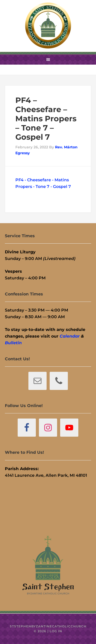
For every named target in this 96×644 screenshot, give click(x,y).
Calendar (70, 336)
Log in (56, 631)
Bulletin (13, 343)
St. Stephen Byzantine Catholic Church (48, 26)
